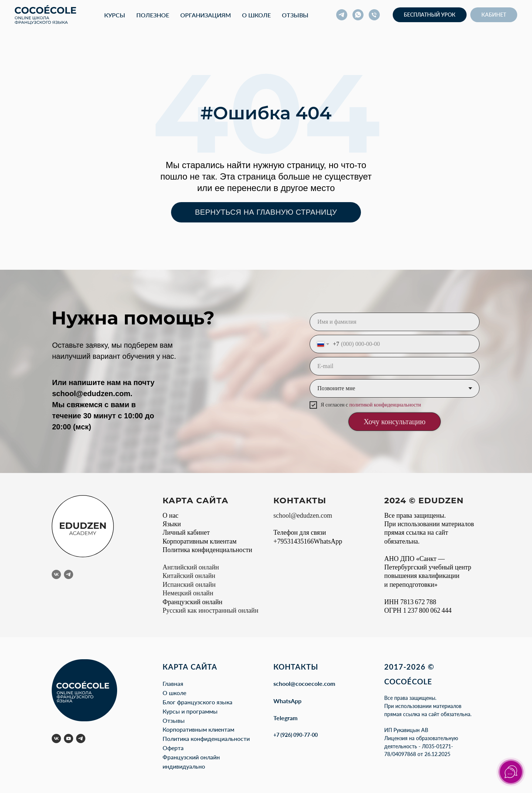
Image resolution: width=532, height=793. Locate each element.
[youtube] (69, 738)
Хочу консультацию (394, 422)
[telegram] (342, 15)
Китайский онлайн (189, 576)
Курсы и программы (190, 711)
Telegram (285, 718)
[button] (430, 15)
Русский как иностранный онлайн (210, 610)
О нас (170, 515)
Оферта (173, 748)
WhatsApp (287, 701)
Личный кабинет (186, 532)
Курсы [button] (115, 15)
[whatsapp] (358, 15)
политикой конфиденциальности (385, 405)
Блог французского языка (197, 702)
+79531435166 (294, 541)
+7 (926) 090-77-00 (296, 735)
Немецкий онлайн (188, 593)
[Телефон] (374, 15)
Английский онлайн (191, 567)
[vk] (56, 574)
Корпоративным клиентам (199, 541)
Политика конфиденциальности (207, 550)
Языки (172, 524)
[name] (395, 322)
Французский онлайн (192, 602)
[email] (395, 366)
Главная (173, 683)
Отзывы (295, 15)
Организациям (206, 15)
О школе (256, 15)
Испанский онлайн (189, 585)
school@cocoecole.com (304, 683)
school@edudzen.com (91, 394)
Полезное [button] (153, 15)
